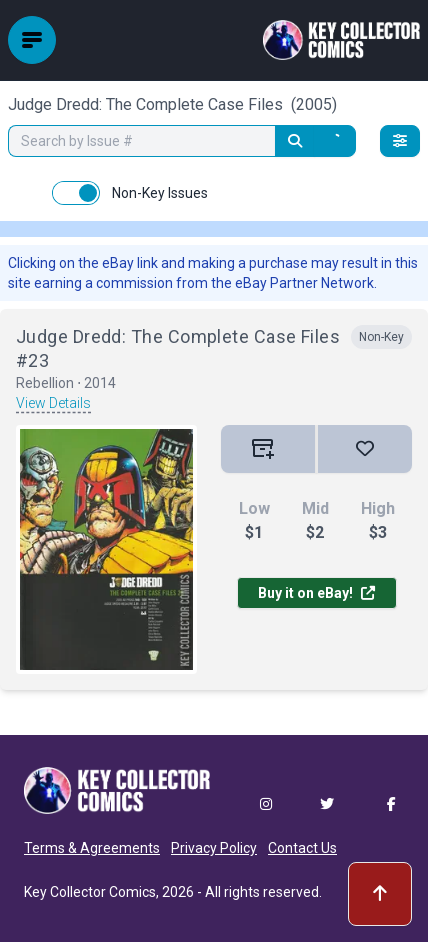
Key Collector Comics (90, 892)
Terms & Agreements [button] (92, 848)
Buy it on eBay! (316, 593)
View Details (53, 403)
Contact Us (302, 848)
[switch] (76, 193)
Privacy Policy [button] (214, 848)
